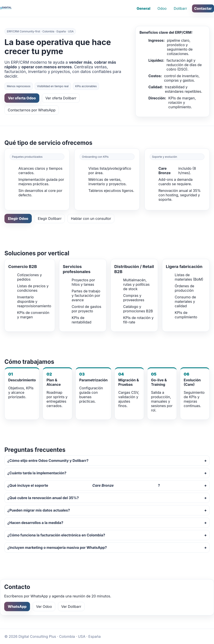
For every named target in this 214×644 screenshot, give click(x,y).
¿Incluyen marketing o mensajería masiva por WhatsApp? (57, 547)
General (143, 8)
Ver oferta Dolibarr (61, 98)
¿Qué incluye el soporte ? (84, 485)
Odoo (162, 8)
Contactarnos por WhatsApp (32, 110)
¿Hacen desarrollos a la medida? (35, 523)
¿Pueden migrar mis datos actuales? (39, 510)
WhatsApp (17, 607)
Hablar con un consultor (91, 219)
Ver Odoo (44, 607)
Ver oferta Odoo (22, 98)
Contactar (203, 8)
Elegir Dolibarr (50, 219)
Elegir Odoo (18, 219)
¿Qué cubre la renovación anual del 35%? (43, 498)
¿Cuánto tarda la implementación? (37, 473)
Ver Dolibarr (71, 607)
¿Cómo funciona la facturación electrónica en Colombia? (56, 535)
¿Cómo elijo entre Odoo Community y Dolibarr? (48, 461)
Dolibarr (180, 8)
